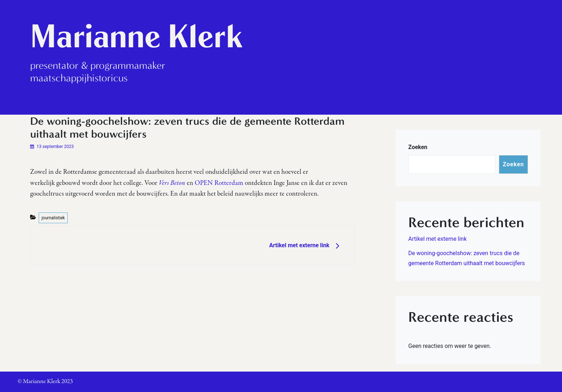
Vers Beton (172, 183)
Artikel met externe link (437, 239)
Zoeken (418, 147)
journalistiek (53, 218)
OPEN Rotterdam (219, 183)
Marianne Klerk (137, 36)
